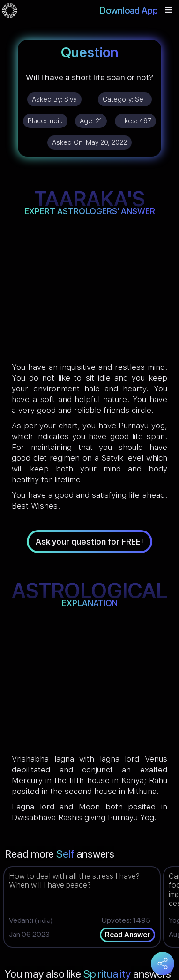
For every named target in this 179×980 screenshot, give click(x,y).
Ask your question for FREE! (89, 542)
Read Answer (127, 935)
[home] (10, 10)
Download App (129, 10)
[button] (169, 10)
